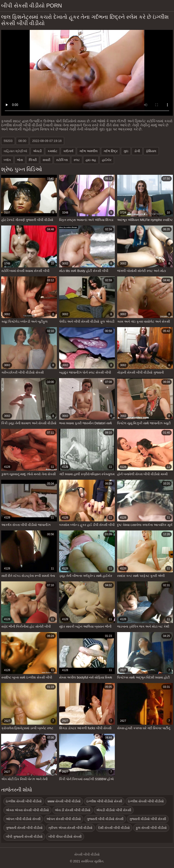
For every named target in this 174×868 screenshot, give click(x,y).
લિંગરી (33, 160)
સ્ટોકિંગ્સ (62, 160)
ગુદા (126, 151)
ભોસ (20, 160)
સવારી (46, 160)
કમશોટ (52, 151)
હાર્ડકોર (107, 160)
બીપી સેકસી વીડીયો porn (31, 6)
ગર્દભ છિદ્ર (111, 151)
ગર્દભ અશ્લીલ (88, 151)
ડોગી (137, 151)
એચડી (37, 151)
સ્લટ (77, 160)
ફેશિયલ (151, 151)
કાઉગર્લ (68, 151)
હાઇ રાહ (91, 160)
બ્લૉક (7, 160)
